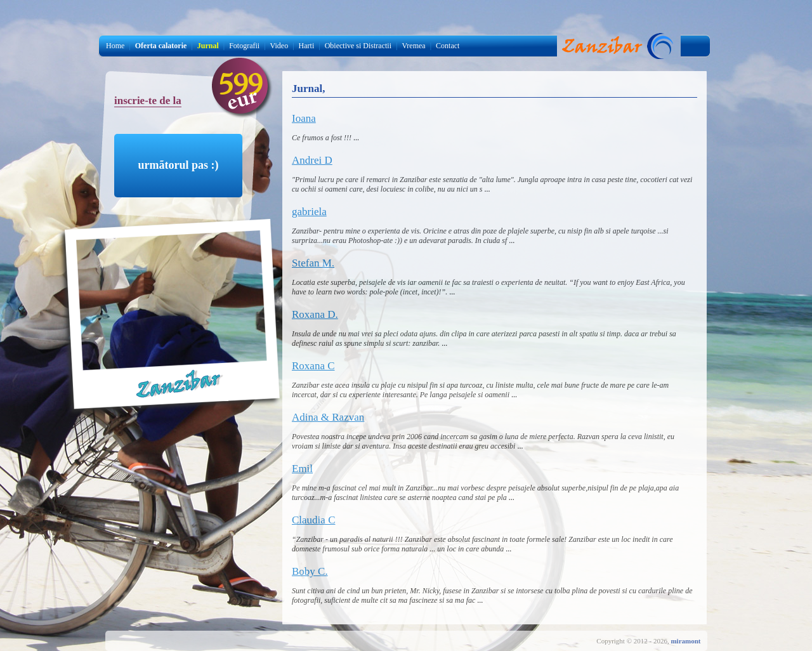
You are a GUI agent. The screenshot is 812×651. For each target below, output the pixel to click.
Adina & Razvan (328, 417)
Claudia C (313, 520)
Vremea (413, 46)
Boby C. (310, 571)
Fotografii (244, 46)
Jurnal (619, 46)
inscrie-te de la (148, 101)
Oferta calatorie (161, 46)
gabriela (309, 212)
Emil (302, 469)
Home (115, 46)
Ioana (304, 118)
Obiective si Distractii (358, 46)
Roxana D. (315, 314)
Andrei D (312, 160)
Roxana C (313, 366)
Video (279, 46)
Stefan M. (313, 263)
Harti (307, 46)
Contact (448, 46)
